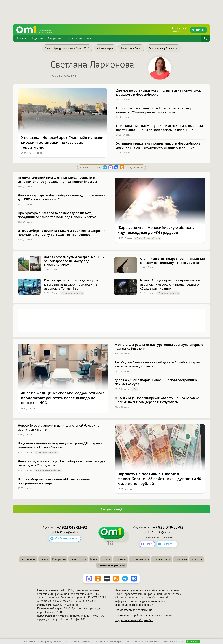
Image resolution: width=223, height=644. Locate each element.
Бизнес (44, 559)
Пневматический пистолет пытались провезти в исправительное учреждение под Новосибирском (57, 180)
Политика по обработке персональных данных (144, 615)
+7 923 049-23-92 (72, 527)
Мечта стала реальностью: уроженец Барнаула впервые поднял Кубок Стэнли (159, 347)
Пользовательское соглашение (133, 610)
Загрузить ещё (111, 509)
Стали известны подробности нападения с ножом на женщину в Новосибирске (172, 261)
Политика (120, 559)
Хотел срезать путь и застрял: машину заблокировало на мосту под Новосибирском (74, 261)
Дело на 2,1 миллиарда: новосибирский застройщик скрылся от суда (156, 382)
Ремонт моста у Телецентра (164, 48)
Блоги (90, 38)
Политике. (179, 641)
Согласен (193, 641)
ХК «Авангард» (105, 48)
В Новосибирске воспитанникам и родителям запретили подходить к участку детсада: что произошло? (63, 233)
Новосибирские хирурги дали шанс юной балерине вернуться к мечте (59, 428)
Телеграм (169, 544)
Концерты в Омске (131, 48)
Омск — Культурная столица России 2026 (67, 48)
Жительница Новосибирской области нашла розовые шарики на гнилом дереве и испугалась (157, 400)
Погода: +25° (179, 29)
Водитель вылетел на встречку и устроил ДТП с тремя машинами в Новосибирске (60, 445)
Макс (149, 544)
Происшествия (162, 559)
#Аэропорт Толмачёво (72, 293)
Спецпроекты (74, 38)
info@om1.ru (71, 532)
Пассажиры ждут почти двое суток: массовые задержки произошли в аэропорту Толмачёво (72, 284)
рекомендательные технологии (134, 605)
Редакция (197, 559)
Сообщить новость (66, 539)
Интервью (181, 559)
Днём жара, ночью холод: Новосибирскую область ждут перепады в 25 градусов (61, 463)
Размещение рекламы (112, 565)
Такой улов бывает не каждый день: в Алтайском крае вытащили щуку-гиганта (157, 364)
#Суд (135, 389)
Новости (21, 38)
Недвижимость (140, 559)
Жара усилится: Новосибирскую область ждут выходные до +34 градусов (156, 230)
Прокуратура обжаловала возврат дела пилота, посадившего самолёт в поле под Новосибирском (57, 215)
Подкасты (37, 38)
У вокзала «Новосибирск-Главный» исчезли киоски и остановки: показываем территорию (62, 142)
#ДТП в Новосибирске (46, 452)
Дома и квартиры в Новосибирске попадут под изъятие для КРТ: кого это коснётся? (62, 197)
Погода (106, 559)
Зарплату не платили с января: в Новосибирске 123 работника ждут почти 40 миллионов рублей (159, 479)
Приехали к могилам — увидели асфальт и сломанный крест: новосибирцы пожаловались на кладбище (160, 128)
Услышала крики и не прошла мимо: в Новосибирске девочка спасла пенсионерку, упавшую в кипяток (158, 145)
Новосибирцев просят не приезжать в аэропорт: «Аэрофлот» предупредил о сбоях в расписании (170, 284)
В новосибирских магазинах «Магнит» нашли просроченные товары (54, 481)
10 (40, 153)
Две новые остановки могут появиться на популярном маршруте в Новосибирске (159, 92)
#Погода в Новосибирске (148, 238)
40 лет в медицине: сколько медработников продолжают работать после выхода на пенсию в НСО (63, 398)
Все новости (28, 559)
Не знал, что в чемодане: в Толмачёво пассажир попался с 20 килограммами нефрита (154, 110)
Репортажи (54, 38)
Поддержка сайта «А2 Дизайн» (134, 620)
